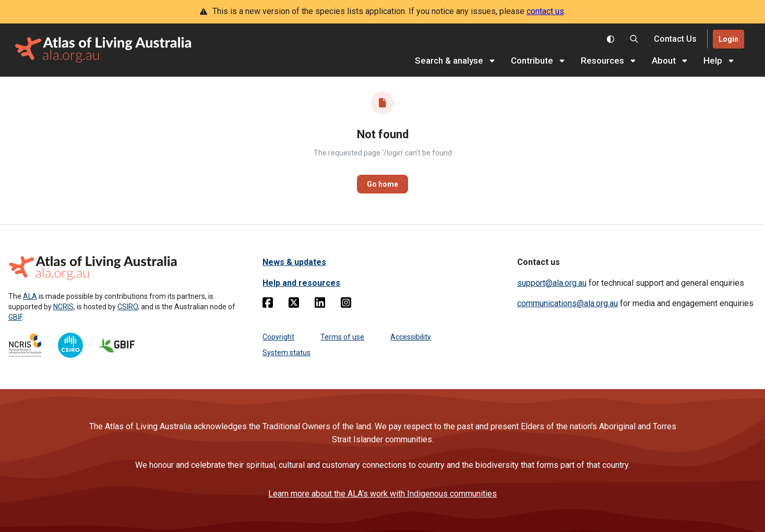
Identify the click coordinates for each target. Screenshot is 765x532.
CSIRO (128, 307)
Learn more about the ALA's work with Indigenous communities (382, 494)
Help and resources (301, 283)
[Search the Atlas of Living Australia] (634, 39)
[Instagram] (346, 305)
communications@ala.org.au (567, 303)
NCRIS (63, 307)
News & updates (294, 262)
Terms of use (342, 337)
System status (286, 353)
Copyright (278, 337)
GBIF (15, 317)
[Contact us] (675, 39)
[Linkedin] (320, 305)
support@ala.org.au (552, 283)
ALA (30, 296)
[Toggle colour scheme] (611, 39)
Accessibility (411, 337)
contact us (545, 11)
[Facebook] (268, 305)
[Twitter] (294, 305)
